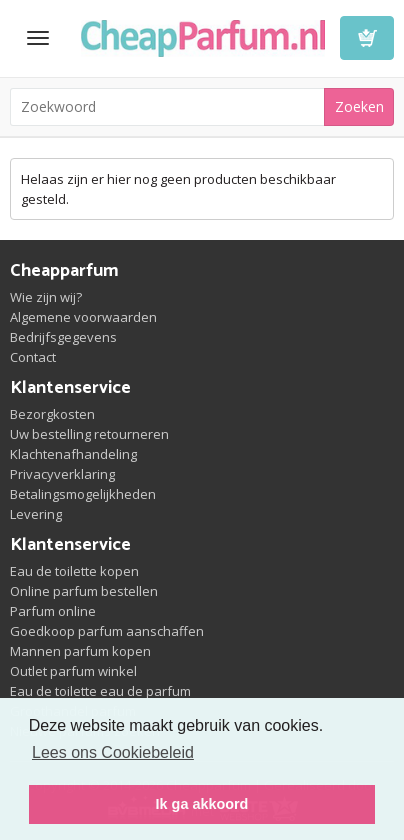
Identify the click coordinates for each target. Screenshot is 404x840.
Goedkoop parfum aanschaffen (107, 631)
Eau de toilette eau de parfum (100, 691)
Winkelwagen (367, 38)
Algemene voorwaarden (83, 317)
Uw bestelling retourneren (89, 434)
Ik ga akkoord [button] (202, 804)
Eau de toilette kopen (74, 571)
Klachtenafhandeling (73, 454)
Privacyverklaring (62, 474)
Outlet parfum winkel (73, 671)
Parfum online (53, 611)
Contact (33, 357)
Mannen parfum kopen (80, 651)
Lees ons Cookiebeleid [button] (113, 752)
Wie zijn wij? (46, 297)
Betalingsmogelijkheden (83, 494)
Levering (36, 514)
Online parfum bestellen (84, 591)
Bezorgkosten (52, 414)
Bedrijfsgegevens (63, 337)
